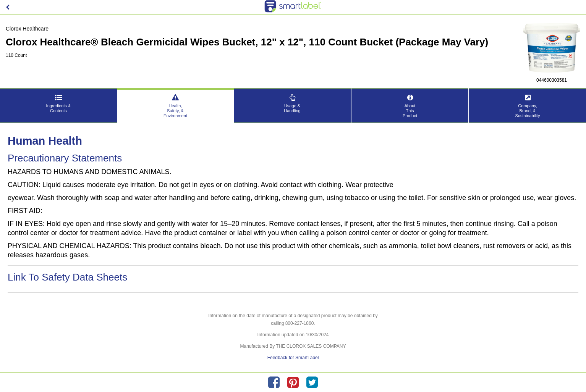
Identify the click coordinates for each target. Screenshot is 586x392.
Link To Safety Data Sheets (67, 277)
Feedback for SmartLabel (293, 358)
